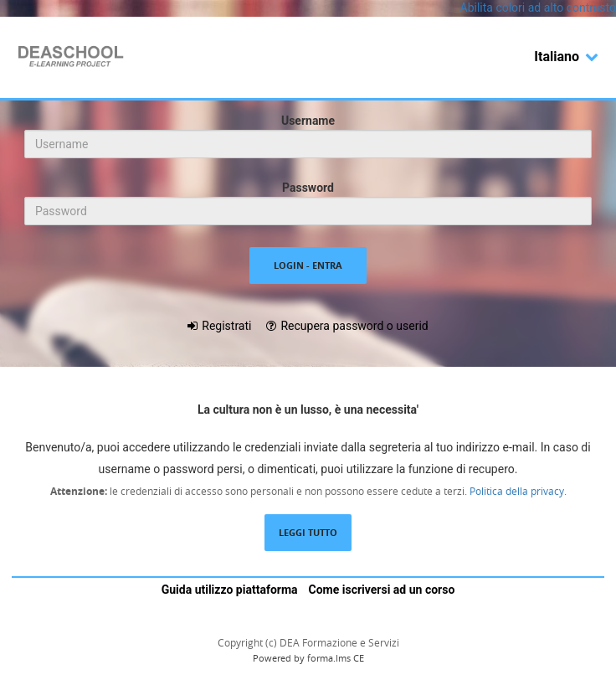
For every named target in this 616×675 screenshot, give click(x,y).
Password (308, 188)
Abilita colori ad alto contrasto (538, 8)
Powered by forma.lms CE (308, 658)
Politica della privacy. (517, 491)
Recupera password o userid (354, 326)
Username (308, 121)
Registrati (226, 326)
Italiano (567, 57)
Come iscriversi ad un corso (382, 590)
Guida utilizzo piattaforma (230, 590)
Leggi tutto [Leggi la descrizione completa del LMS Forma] (308, 532)
